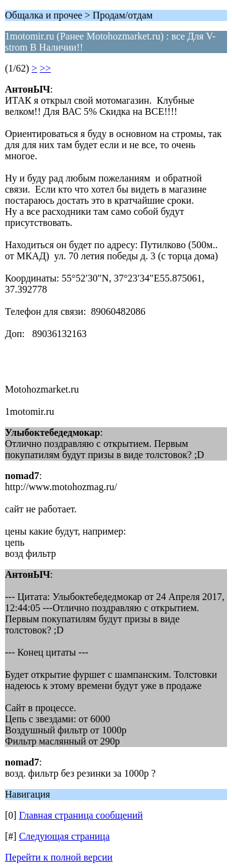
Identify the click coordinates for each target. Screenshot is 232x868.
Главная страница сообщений (81, 815)
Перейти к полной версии (59, 857)
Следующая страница (65, 836)
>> (45, 68)
